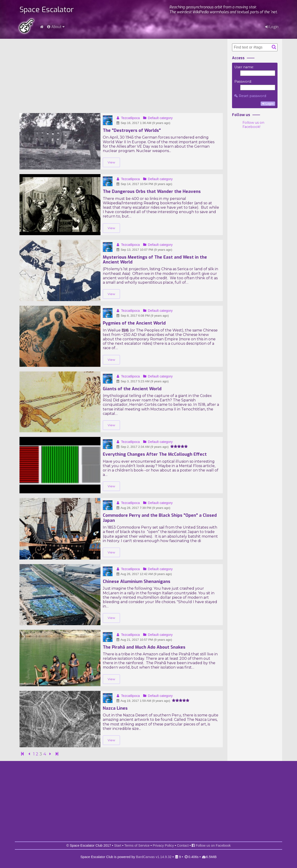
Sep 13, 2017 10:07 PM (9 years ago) (144, 250)
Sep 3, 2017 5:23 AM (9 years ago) (142, 381)
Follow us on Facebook (211, 845)
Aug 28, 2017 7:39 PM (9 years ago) (143, 508)
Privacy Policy (163, 845)
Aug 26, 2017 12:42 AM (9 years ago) (144, 574)
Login (272, 27)
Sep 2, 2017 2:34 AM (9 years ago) (142, 447)
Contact (183, 845)
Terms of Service (137, 845)
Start (118, 845)
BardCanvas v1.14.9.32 (154, 857)
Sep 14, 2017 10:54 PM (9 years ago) (144, 184)
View (111, 162)
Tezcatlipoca (128, 118)
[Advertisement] (121, 76)
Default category (158, 118)
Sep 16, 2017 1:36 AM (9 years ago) (143, 123)
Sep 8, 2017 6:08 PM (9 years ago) (142, 316)
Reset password (250, 96)
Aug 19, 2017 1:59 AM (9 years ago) (143, 701)
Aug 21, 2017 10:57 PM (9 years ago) (144, 640)
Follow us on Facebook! (253, 125)
